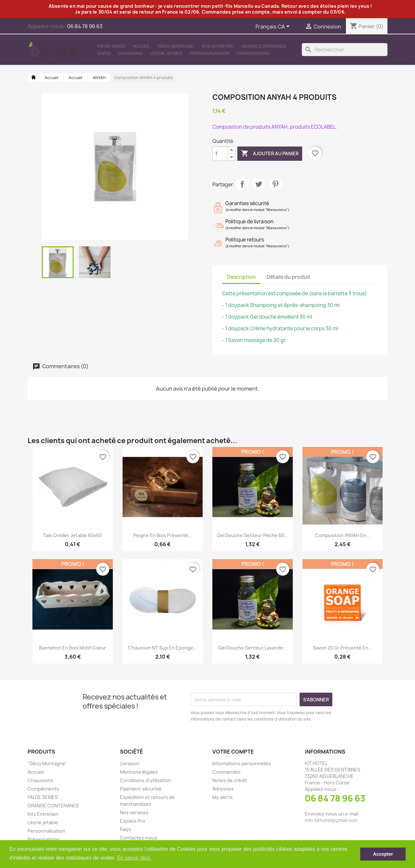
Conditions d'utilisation (146, 780)
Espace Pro (133, 821)
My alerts (223, 797)
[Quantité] (220, 154)
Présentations (253, 53)
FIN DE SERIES (111, 46)
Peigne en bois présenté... (163, 535)
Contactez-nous (139, 838)
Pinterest (275, 184)
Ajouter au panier (270, 154)
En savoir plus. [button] (134, 858)
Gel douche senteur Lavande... (253, 648)
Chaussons (130, 53)
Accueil (141, 46)
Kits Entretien (218, 46)
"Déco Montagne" (176, 46)
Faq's (125, 829)
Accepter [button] (383, 854)
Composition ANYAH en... (343, 535)
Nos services (134, 812)
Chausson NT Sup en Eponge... (163, 648)
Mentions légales (139, 772)
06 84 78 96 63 (335, 798)
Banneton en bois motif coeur (73, 648)
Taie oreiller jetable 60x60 (73, 535)
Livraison (130, 763)
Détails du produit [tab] (289, 277)
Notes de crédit (230, 780)
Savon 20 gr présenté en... (343, 648)
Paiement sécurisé (141, 789)
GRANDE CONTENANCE (264, 46)
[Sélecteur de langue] (274, 27)
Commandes (226, 772)
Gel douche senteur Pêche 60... (253, 535)
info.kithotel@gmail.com (331, 820)
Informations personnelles (242, 763)
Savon (104, 53)
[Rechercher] (345, 50)
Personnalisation (210, 53)
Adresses (223, 789)
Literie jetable (166, 53)
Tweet (259, 184)
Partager (242, 184)
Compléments (43, 789)
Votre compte (233, 752)
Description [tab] (241, 277)
